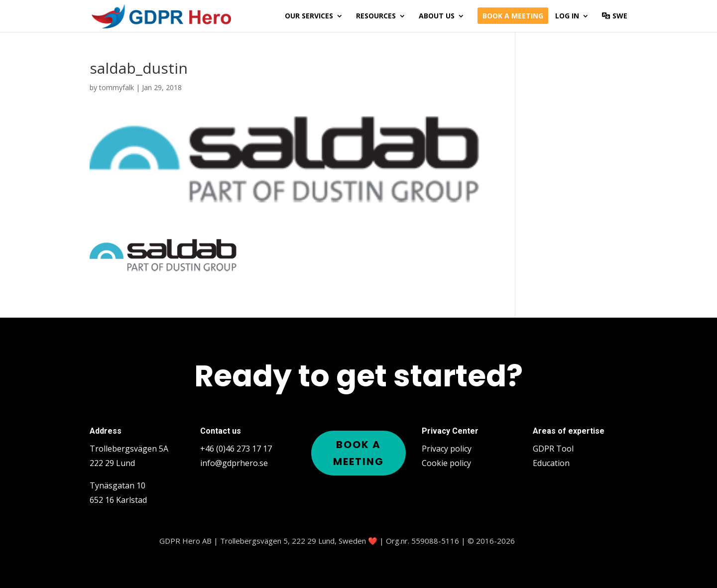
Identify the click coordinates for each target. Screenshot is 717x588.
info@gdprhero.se (234, 463)
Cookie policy (446, 463)
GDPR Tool (553, 449)
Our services (309, 16)
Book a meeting (513, 16)
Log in (567, 16)
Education (551, 463)
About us (437, 16)
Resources (376, 16)
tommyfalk (117, 87)
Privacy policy (447, 449)
